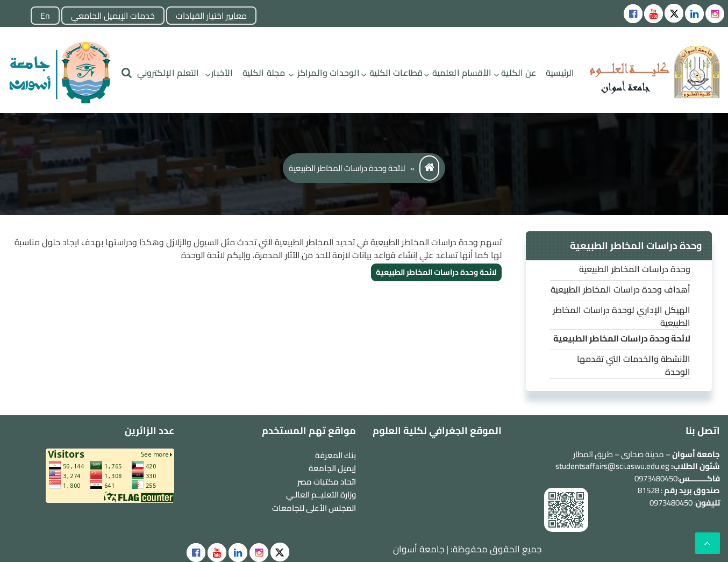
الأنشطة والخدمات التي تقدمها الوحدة (634, 365)
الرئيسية (560, 73)
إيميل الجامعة (332, 468)
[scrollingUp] (708, 543)
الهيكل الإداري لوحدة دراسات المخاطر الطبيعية (622, 316)
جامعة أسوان (419, 549)
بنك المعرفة (336, 455)
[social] (280, 552)
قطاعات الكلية (396, 73)
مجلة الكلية (264, 73)
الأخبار (222, 73)
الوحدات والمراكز (329, 73)
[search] (127, 73)
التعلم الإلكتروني (168, 73)
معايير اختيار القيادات (211, 16)
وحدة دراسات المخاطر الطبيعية (635, 269)
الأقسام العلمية (462, 73)
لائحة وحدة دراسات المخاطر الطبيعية (436, 272)
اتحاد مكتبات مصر (327, 482)
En (45, 16)
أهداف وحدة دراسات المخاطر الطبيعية (620, 289)
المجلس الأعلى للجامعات (314, 508)
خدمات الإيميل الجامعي (113, 16)
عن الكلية (519, 73)
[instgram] (715, 14)
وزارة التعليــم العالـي (321, 495)
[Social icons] (633, 14)
